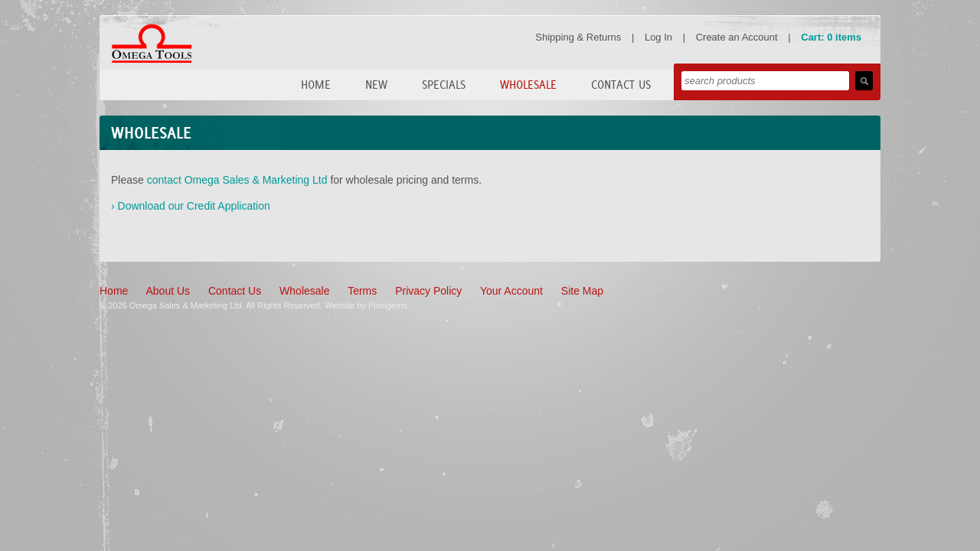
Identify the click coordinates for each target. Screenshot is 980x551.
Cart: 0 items (831, 37)
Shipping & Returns (578, 37)
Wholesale (528, 85)
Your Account (511, 291)
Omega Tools (152, 44)
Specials (444, 85)
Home (316, 85)
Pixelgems (388, 305)
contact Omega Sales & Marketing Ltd (237, 180)
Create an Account (737, 37)
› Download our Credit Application (191, 206)
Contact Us (621, 85)
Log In (658, 37)
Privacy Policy (428, 291)
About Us (168, 291)
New (376, 85)
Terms (362, 291)
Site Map (582, 291)
